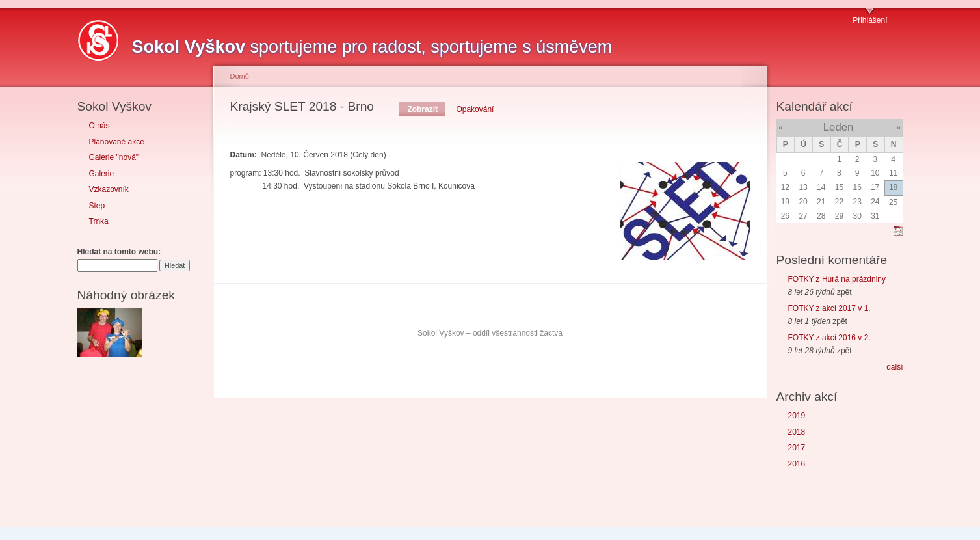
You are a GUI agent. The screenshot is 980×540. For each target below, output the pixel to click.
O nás (99, 126)
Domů (240, 76)
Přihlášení (870, 20)
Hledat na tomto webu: (119, 252)
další (894, 367)
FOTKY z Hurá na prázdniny (837, 279)
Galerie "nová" (114, 157)
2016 (797, 464)
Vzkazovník (109, 189)
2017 (797, 448)
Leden (839, 127)
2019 (797, 416)
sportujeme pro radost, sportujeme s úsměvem (372, 47)
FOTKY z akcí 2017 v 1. (829, 308)
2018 (797, 432)
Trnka (99, 221)
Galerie (102, 174)
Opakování (475, 109)
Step (97, 206)
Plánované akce (117, 142)
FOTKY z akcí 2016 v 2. (829, 338)
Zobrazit (422, 109)
